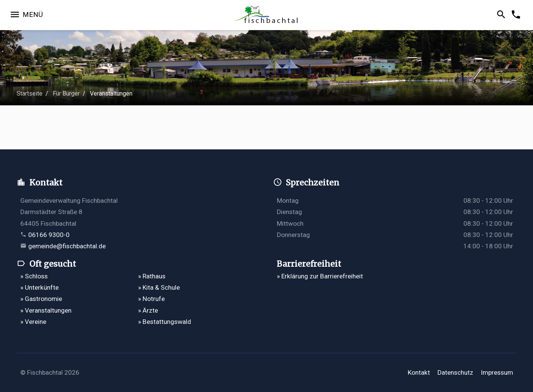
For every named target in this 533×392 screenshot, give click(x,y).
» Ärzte (148, 310)
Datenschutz (455, 372)
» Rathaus (152, 276)
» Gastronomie (41, 299)
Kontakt (419, 372)
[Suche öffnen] (502, 15)
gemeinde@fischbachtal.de (67, 246)
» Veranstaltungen (46, 310)
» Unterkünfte (39, 287)
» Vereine (33, 322)
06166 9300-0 (49, 235)
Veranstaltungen (111, 93)
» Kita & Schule (159, 287)
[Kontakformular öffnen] (517, 15)
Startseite (30, 93)
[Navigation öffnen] (26, 15)
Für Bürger (66, 93)
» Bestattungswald (165, 322)
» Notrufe (151, 299)
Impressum (497, 372)
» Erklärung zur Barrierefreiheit (320, 276)
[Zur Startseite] (266, 15)
